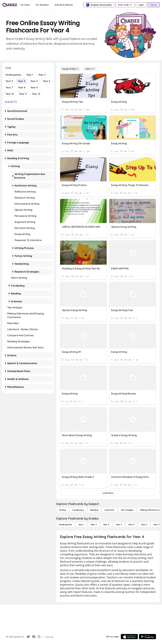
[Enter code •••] (125, 5)
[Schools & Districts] (64, 5)
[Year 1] (81, 525)
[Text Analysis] (127, 510)
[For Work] (25, 5)
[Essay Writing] (70, 69)
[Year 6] (144, 525)
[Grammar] (110, 510)
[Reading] (94, 510)
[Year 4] (90, 69)
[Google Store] (147, 637)
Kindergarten (13, 75)
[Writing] (62, 510)
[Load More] (108, 493)
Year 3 (9, 81)
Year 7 (9, 87)
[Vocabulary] (78, 510)
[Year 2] (94, 525)
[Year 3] (106, 525)
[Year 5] (131, 525)
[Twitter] (28, 637)
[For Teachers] (42, 5)
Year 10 (10, 94)
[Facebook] (34, 637)
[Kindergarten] (65, 525)
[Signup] (154, 5)
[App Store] (129, 637)
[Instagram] (39, 637)
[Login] (141, 5)
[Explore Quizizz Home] (10, 5)
